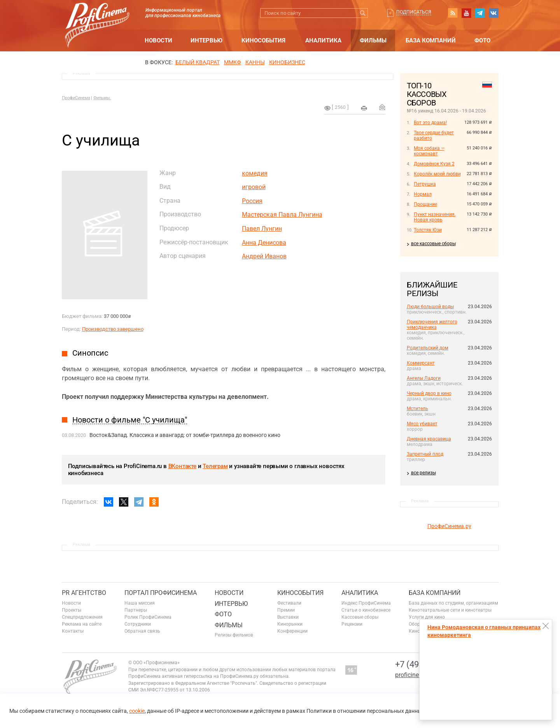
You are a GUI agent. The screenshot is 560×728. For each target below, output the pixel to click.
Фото (482, 40)
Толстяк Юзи (428, 230)
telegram (480, 13)
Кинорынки (290, 624)
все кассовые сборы (433, 244)
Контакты (73, 631)
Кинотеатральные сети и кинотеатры (450, 610)
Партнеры (136, 610)
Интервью (206, 40)
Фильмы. (102, 98)
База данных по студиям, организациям (453, 603)
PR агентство (84, 593)
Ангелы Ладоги (424, 378)
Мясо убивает (422, 424)
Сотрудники (138, 624)
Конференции (292, 631)
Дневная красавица (429, 439)
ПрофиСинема (76, 98)
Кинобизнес (287, 62)
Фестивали (289, 603)
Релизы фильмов (234, 635)
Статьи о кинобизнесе (366, 610)
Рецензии (352, 624)
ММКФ (233, 62)
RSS (453, 13)
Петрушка (425, 184)
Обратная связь (142, 631)
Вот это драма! (430, 123)
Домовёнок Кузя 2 (434, 164)
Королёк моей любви (437, 174)
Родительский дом (428, 348)
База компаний (431, 40)
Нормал (423, 194)
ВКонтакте (182, 466)
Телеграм (215, 466)
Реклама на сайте (82, 624)
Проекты (72, 610)
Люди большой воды (430, 307)
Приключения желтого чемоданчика (432, 325)
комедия (255, 173)
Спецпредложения (82, 617)
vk (493, 13)
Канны (255, 62)
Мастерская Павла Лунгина (282, 215)
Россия (252, 201)
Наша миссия (140, 603)
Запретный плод (425, 454)
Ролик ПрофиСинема (148, 617)
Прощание (425, 204)
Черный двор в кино (429, 393)
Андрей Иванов (264, 256)
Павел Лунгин (262, 229)
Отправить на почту (382, 107)
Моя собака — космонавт (429, 151)
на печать (364, 108)
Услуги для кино (427, 617)
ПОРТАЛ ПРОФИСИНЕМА (161, 593)
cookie (137, 711)
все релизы (423, 473)
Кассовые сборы (360, 617)
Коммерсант (421, 363)
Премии (286, 610)
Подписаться (414, 12)
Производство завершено (113, 329)
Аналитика (323, 40)
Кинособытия (263, 40)
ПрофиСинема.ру (449, 526)
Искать (363, 13)
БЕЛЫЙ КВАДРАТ (198, 62)
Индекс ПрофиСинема (366, 603)
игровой (254, 187)
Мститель (417, 409)
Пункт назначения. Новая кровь (435, 217)
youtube (466, 13)
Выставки (288, 617)
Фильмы (373, 40)
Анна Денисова (264, 243)
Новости (158, 40)
